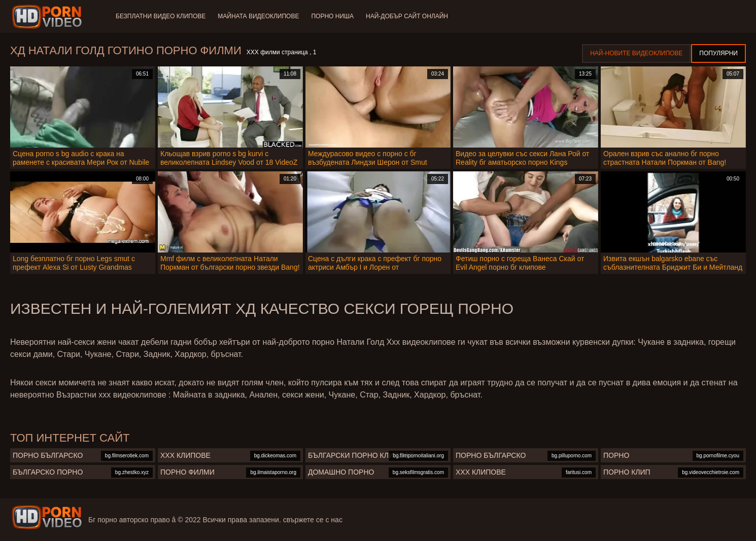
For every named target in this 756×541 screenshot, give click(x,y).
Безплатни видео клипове (161, 16)
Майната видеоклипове (258, 16)
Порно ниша (332, 16)
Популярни (718, 53)
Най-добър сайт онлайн (407, 16)
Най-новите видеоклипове (636, 53)
